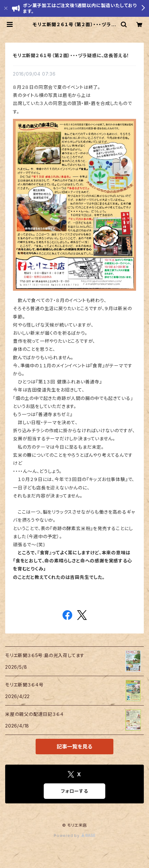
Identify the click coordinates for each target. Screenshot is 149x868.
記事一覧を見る (74, 747)
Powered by (74, 836)
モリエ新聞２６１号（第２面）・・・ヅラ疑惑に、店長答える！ (71, 55)
